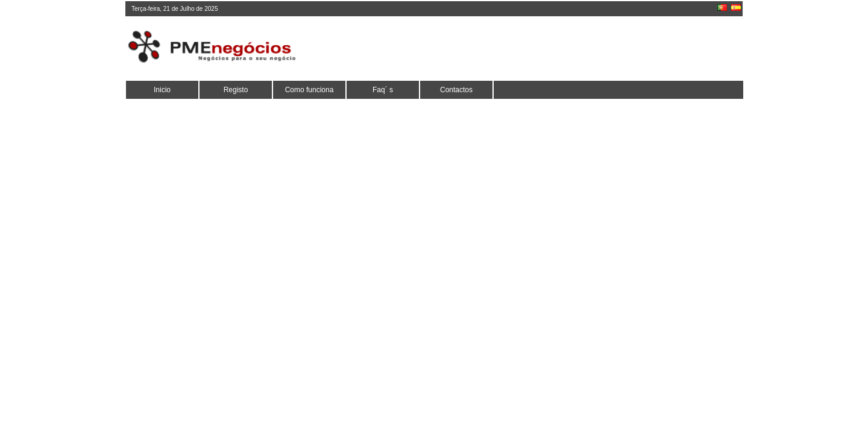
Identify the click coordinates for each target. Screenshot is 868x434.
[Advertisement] (521, 48)
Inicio (162, 90)
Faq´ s (383, 90)
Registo (236, 90)
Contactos (456, 90)
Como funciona (310, 90)
